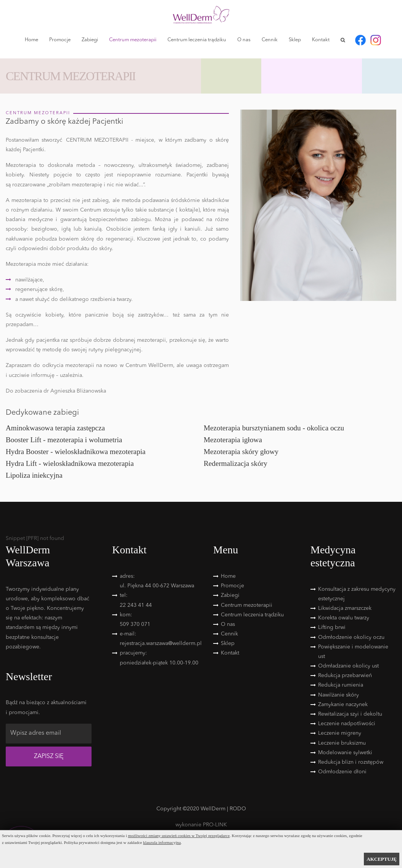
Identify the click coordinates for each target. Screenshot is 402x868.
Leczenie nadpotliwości (347, 724)
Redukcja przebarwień (345, 676)
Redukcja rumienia (341, 685)
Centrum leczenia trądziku (197, 40)
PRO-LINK (215, 825)
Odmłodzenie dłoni (342, 772)
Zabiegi (90, 40)
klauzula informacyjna (162, 842)
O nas (244, 40)
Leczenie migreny (340, 733)
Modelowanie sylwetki (345, 753)
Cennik (270, 40)
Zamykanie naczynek (343, 705)
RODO (238, 809)
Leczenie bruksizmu (342, 743)
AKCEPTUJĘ (382, 859)
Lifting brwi (332, 627)
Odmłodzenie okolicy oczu (351, 637)
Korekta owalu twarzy (344, 618)
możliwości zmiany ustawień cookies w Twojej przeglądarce (179, 836)
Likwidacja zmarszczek (345, 608)
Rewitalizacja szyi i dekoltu (350, 714)
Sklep (295, 40)
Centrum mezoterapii (133, 40)
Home (31, 40)
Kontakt (321, 40)
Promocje (60, 40)
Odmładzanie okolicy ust (348, 666)
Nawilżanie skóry (338, 695)
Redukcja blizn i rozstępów (351, 762)
